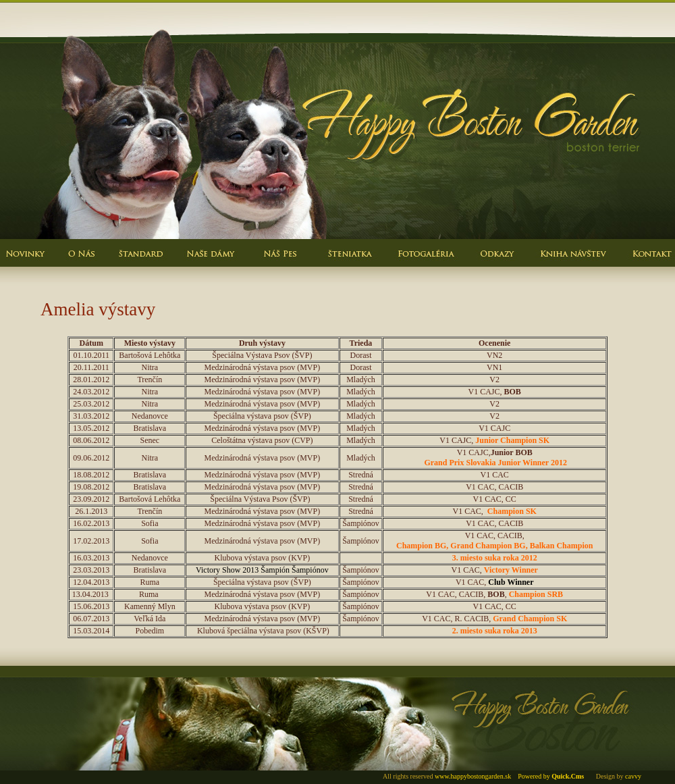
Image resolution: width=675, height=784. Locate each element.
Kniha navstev (570, 263)
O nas (81, 263)
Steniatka (351, 263)
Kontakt (645, 263)
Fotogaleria (425, 263)
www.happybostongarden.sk (473, 776)
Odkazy (496, 263)
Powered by (551, 776)
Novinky (27, 263)
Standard (142, 263)
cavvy (633, 776)
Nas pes (280, 263)
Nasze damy (209, 263)
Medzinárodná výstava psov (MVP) (263, 619)
